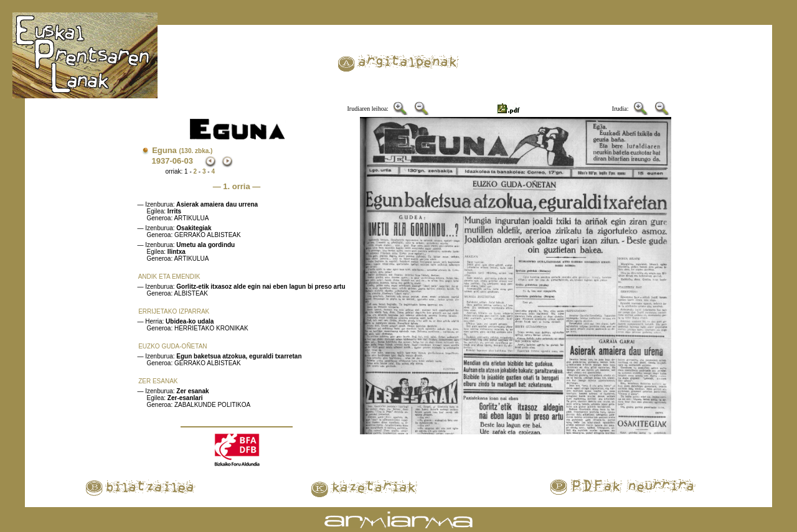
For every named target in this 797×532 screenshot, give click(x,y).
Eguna (182, 150)
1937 (161, 161)
